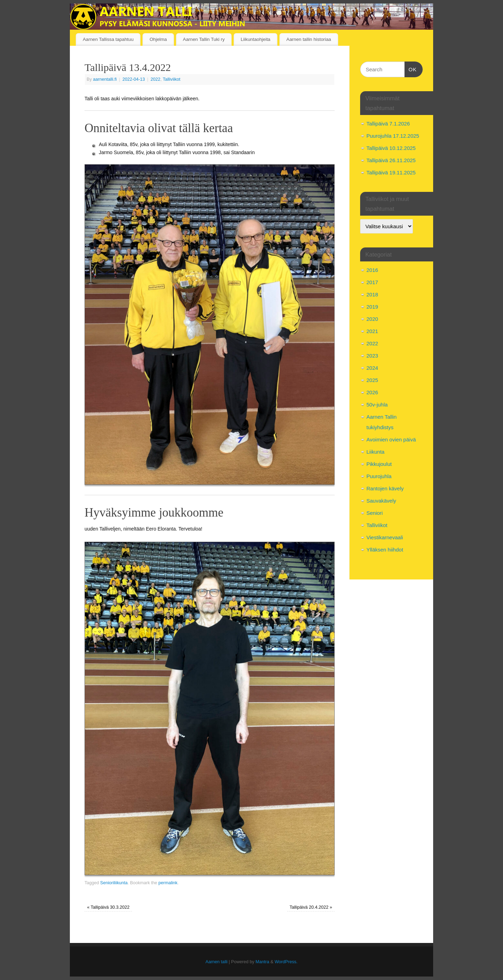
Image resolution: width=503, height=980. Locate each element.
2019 (372, 307)
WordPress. (286, 962)
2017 (372, 282)
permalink (168, 883)
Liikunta (376, 452)
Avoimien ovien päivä (391, 439)
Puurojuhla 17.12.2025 (393, 136)
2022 (155, 79)
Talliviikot (172, 79)
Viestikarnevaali (385, 537)
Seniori (375, 513)
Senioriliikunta (114, 883)
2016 (372, 270)
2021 (372, 331)
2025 (372, 380)
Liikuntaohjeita (256, 39)
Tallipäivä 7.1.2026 (388, 124)
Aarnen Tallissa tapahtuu (108, 39)
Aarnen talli (216, 962)
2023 (372, 356)
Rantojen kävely (385, 488)
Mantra (263, 962)
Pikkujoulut (379, 464)
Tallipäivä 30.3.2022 (108, 907)
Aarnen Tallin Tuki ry (204, 39)
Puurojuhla (379, 476)
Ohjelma (158, 39)
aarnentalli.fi (105, 79)
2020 (372, 319)
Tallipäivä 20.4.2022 (311, 907)
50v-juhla (377, 405)
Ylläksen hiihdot (385, 550)
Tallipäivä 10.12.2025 (391, 148)
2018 (372, 294)
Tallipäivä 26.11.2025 (391, 160)
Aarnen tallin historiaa (309, 39)
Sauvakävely (381, 501)
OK (411, 69)
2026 (372, 392)
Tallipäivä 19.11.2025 (391, 172)
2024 (372, 368)
